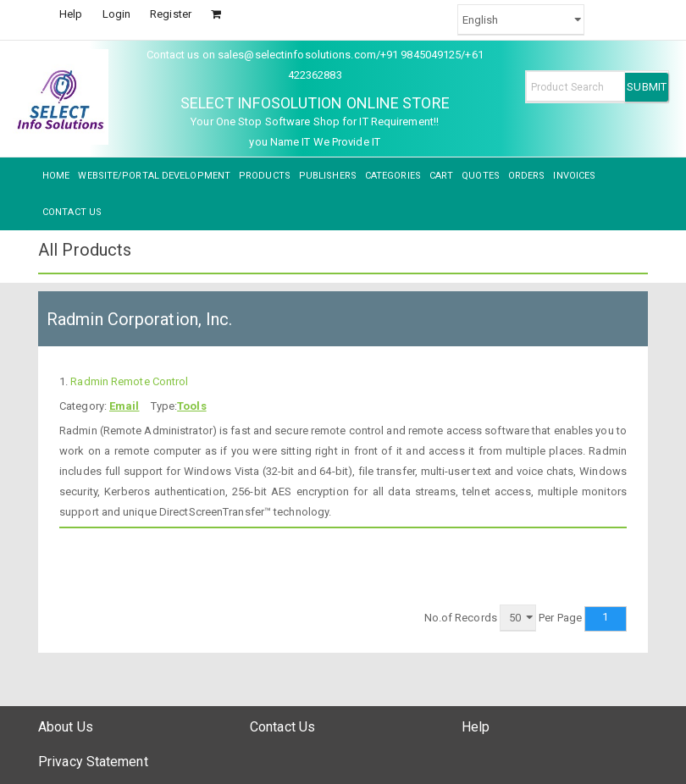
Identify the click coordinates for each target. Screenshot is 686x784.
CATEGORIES (393, 176)
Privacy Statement (93, 762)
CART (441, 176)
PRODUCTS (265, 176)
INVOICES (574, 176)
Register (171, 14)
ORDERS (527, 176)
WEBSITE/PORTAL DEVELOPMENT (154, 176)
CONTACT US (72, 212)
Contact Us (282, 727)
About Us (66, 727)
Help (71, 14)
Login (117, 14)
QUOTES (481, 176)
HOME (56, 176)
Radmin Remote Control (129, 381)
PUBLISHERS (328, 176)
